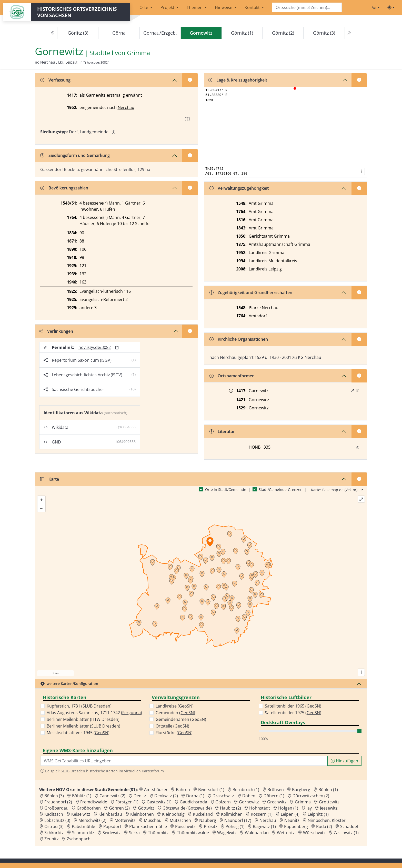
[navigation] (201, 33)
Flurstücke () (174, 733)
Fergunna (132, 713)
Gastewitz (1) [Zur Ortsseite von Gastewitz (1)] (159, 802)
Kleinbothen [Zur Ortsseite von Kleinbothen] (142, 814)
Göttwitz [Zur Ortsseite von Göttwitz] (146, 808)
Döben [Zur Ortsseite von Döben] (249, 796)
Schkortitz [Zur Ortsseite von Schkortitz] (54, 833)
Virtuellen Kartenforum (144, 771)
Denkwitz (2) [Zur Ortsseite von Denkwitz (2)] (166, 796)
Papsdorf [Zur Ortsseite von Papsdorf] (112, 826)
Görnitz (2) (283, 33)
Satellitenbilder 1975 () (293, 713)
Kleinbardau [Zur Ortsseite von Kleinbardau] (110, 814)
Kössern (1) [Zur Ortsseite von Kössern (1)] (262, 814)
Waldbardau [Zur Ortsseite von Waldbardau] (257, 833)
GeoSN (102, 733)
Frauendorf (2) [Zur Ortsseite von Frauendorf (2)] (58, 802)
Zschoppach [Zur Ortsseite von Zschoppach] (79, 839)
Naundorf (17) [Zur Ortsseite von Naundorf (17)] (238, 820)
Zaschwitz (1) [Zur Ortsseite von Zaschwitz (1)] (346, 833)
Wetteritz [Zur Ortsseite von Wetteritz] (286, 833)
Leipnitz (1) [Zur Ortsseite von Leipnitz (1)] (318, 814)
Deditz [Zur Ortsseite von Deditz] (140, 796)
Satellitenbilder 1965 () (293, 706)
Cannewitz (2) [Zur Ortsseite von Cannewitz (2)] (112, 796)
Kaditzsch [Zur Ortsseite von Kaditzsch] (54, 814)
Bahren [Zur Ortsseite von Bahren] (183, 790)
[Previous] (53, 33)
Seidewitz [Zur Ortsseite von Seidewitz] (112, 833)
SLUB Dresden (96, 706)
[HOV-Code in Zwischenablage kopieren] (84, 63)
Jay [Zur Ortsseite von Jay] (309, 808)
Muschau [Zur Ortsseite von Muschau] (153, 820)
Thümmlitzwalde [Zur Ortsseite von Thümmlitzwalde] (193, 833)
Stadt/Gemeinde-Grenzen (281, 489)
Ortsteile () (172, 726)
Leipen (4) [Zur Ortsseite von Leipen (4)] (290, 814)
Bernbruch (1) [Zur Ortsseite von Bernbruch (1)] (246, 790)
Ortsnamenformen (232, 376)
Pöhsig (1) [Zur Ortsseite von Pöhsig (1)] (235, 826)
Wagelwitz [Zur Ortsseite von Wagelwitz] (227, 833)
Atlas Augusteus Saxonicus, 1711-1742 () (94, 713)
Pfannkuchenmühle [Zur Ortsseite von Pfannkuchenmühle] (148, 826)
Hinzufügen (344, 761)
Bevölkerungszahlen (64, 188)
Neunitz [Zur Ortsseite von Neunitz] (292, 820)
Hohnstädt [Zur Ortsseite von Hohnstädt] (260, 808)
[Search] (307, 8)
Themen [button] (195, 7)
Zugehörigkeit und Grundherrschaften (251, 292)
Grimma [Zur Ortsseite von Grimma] (303, 802)
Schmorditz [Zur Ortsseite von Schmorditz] (83, 833)
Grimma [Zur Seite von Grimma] (138, 53)
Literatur (222, 431)
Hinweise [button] (224, 7)
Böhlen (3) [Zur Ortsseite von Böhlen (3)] (54, 796)
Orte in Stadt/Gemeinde (226, 489)
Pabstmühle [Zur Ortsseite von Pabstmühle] (83, 826)
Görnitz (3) (324, 33)
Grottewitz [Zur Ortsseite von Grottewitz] (329, 802)
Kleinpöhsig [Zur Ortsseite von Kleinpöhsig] (173, 814)
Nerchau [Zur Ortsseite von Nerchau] (268, 820)
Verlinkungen (56, 331)
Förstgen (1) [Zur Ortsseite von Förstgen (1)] (127, 802)
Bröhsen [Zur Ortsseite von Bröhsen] (276, 790)
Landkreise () (175, 706)
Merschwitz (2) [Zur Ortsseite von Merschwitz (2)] (92, 820)
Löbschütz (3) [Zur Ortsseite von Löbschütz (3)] (57, 820)
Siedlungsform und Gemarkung (75, 155)
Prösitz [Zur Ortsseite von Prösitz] (211, 826)
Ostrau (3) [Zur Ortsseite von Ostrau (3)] (54, 826)
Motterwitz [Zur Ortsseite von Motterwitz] (125, 820)
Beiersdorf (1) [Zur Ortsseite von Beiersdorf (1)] (211, 790)
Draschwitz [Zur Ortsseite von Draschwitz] (223, 796)
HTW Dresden (105, 719)
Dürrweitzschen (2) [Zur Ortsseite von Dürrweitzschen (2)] (311, 796)
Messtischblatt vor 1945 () (78, 733)
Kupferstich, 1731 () (79, 706)
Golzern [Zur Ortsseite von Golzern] (223, 802)
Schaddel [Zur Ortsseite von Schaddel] (349, 826)
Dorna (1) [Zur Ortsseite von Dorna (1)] (195, 796)
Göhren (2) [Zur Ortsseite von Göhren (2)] (119, 808)
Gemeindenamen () (181, 719)
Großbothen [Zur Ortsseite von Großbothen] (89, 808)
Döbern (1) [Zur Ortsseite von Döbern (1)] (274, 796)
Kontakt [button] (253, 7)
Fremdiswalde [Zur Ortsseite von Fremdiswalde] (94, 802)
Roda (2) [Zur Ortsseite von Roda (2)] (324, 826)
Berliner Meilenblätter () (83, 719)
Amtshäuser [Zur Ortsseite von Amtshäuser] (156, 790)
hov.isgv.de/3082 (95, 347)
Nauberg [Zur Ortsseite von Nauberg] (208, 820)
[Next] (349, 33)
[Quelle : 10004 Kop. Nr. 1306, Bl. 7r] (357, 391)
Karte (50, 479)
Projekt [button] (168, 7)
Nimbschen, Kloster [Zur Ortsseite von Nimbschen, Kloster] (327, 820)
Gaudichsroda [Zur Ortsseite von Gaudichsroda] (193, 802)
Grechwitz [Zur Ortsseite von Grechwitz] (277, 802)
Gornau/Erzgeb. (160, 33)
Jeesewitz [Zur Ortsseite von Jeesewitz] (329, 808)
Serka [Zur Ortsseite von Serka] (134, 833)
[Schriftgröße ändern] (376, 7)
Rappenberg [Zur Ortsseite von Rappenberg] (296, 826)
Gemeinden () (175, 713)
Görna (119, 33)
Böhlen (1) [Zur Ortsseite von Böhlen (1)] (328, 790)
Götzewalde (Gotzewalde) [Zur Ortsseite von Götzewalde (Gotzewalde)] (187, 808)
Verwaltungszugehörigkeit (239, 188)
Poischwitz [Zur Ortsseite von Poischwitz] (185, 826)
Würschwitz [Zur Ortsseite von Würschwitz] (314, 833)
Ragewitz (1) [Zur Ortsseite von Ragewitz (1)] (264, 826)
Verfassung (55, 80)
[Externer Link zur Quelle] (352, 391)
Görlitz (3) (78, 33)
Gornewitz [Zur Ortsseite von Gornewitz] (249, 802)
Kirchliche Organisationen (239, 339)
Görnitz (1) (242, 33)
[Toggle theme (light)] (391, 7)
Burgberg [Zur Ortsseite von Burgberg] (301, 790)
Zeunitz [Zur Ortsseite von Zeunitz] (52, 839)
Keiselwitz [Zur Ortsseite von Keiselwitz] (81, 814)
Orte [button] (144, 7)
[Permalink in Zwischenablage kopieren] (117, 347)
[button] (357, 391)
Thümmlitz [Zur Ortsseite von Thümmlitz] (158, 833)
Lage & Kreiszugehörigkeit (238, 80)
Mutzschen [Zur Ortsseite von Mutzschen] (180, 820)
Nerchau (126, 107)
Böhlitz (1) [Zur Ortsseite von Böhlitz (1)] (82, 796)
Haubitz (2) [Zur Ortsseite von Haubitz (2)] (230, 808)
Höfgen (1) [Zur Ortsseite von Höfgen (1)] (288, 808)
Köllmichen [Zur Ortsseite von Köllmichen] (232, 814)
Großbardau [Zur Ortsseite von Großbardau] (56, 808)
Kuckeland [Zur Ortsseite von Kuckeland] (203, 814)
